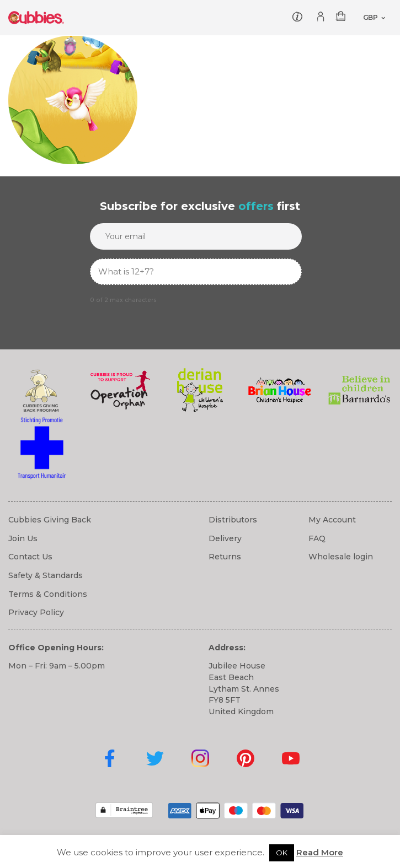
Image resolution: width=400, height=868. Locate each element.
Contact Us (30, 557)
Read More (320, 852)
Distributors (233, 520)
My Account (332, 520)
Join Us (23, 538)
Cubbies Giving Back (50, 520)
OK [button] (282, 853)
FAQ (317, 538)
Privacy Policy (36, 612)
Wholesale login (341, 557)
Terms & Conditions (48, 594)
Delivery (225, 538)
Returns (225, 557)
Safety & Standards (46, 575)
